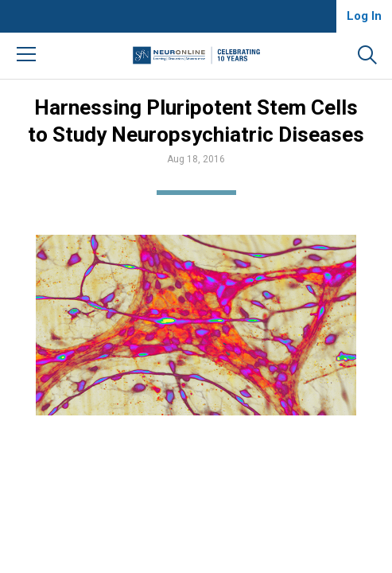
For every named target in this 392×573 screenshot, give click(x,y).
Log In (364, 16)
